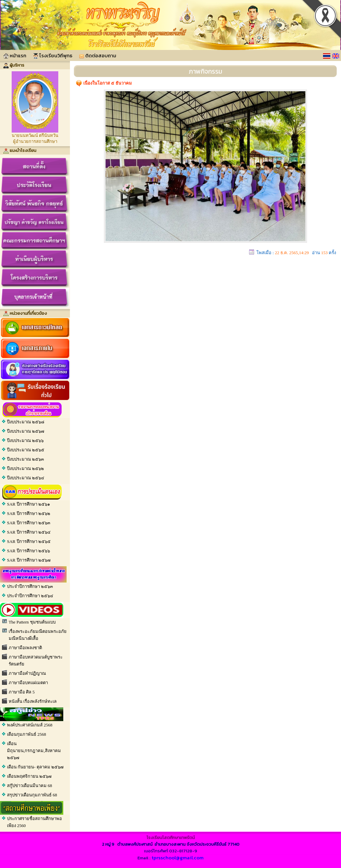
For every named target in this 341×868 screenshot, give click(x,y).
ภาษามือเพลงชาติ (25, 648)
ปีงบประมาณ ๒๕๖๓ (25, 459)
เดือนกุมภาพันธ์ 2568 (26, 734)
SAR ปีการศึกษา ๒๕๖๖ (28, 551)
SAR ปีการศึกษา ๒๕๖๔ (29, 532)
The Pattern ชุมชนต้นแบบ (32, 622)
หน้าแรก (15, 55)
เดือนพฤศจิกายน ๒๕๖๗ (29, 776)
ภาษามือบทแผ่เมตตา (28, 683)
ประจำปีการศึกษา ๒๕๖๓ (30, 586)
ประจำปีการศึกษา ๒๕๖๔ (30, 596)
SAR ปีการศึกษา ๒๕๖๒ (29, 513)
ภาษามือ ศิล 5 (22, 692)
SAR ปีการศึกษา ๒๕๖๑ (28, 504)
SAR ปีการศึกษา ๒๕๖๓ (29, 523)
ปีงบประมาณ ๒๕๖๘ (26, 422)
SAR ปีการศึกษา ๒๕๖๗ (29, 560)
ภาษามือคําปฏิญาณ (27, 673)
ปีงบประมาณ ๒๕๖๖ (25, 440)
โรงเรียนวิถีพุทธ (53, 55)
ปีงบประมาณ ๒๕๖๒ (25, 468)
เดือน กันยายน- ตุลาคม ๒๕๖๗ (35, 767)
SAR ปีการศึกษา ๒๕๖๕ (29, 541)
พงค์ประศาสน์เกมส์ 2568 (30, 725)
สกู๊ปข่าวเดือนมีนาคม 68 (29, 786)
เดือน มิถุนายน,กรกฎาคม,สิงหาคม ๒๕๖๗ (34, 751)
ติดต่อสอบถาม (98, 55)
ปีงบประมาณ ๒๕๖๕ (26, 450)
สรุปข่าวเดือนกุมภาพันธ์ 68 (32, 795)
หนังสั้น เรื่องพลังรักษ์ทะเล (33, 701)
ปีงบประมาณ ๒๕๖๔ (26, 478)
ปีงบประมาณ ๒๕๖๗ (26, 431)
